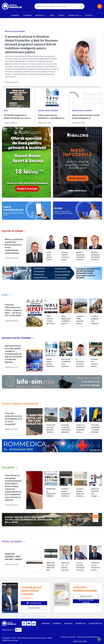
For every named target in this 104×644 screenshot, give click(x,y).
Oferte (61, 15)
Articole (41, 15)
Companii (27, 15)
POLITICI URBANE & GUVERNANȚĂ (22, 404)
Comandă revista (34, 603)
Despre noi (75, 15)
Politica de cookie (80, 641)
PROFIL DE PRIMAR (14, 541)
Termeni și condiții (68, 637)
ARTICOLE (68, 623)
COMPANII (57, 623)
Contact (89, 15)
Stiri (52, 15)
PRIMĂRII (46, 623)
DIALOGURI (10, 467)
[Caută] (82, 6)
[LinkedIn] (34, 623)
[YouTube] (29, 623)
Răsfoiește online (34, 608)
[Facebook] (24, 623)
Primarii (15, 15)
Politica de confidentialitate (88, 637)
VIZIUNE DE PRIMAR (14, 231)
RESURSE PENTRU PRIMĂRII (18, 338)
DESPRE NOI (81, 623)
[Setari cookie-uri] (99, 639)
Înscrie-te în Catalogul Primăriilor (86, 601)
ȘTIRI (6, 295)
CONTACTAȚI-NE (95, 623)
